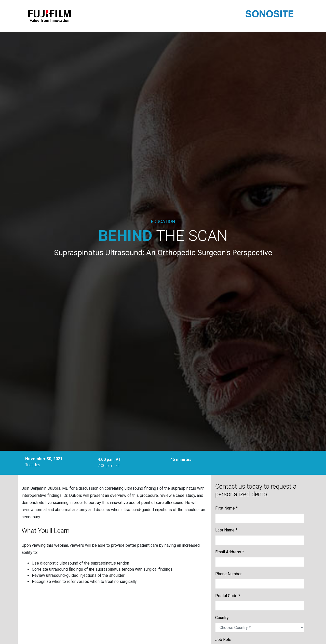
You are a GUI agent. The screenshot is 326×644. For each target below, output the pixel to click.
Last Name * (226, 530)
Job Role (223, 640)
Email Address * (230, 552)
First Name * (226, 508)
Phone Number (228, 574)
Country (222, 618)
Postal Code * (228, 596)
